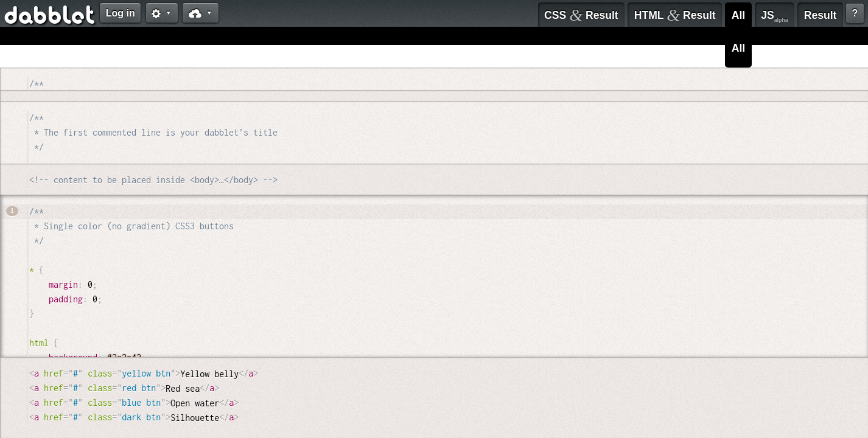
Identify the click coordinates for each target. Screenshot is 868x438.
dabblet (50, 17)
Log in (121, 13)
